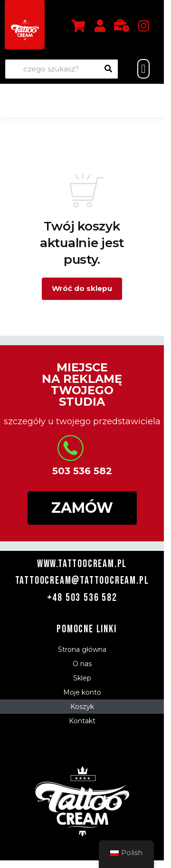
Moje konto (82, 692)
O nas (82, 664)
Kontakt (82, 721)
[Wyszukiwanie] (108, 69)
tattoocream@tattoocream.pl (82, 581)
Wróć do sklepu (82, 288)
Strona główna (82, 649)
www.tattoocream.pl (82, 564)
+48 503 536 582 (82, 598)
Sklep (82, 678)
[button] (143, 69)
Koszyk (82, 707)
